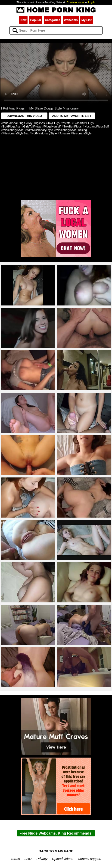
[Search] (56, 30)
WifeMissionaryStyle (40, 130)
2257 (28, 859)
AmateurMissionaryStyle (75, 133)
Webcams (71, 20)
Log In (92, 2)
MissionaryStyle (13, 130)
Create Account (76, 2)
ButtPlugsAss (12, 126)
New (23, 20)
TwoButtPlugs (73, 126)
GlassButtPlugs (84, 123)
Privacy (42, 859)
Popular (36, 20)
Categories (53, 20)
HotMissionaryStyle (44, 133)
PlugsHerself (52, 126)
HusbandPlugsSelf (97, 126)
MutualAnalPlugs (14, 123)
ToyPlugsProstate (59, 123)
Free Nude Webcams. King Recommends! (56, 833)
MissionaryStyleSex (16, 133)
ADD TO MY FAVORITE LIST (72, 116)
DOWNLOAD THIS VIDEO (24, 116)
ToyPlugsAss (36, 123)
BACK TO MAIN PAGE (56, 851)
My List (87, 20)
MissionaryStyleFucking (71, 130)
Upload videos (63, 859)
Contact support (90, 859)
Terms (15, 859)
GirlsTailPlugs (32, 126)
